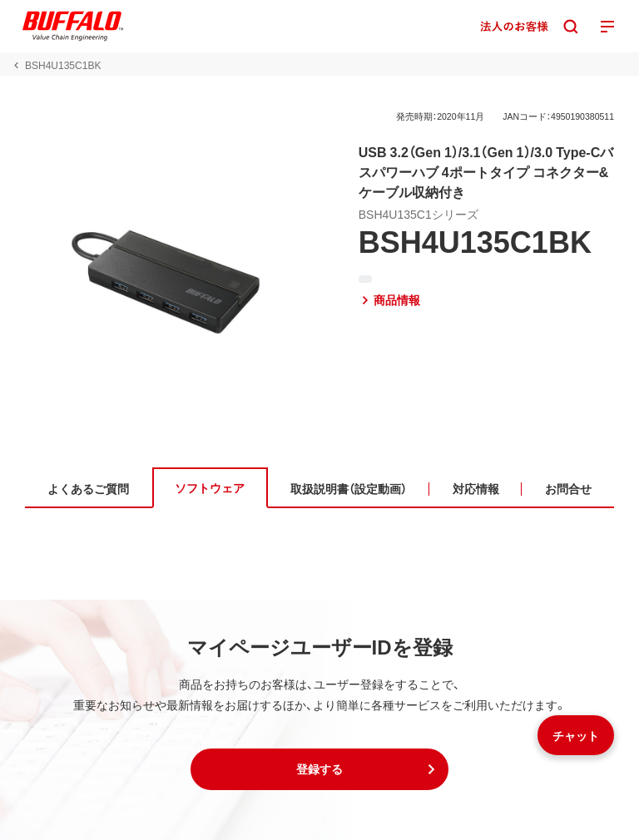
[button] (319, 769)
